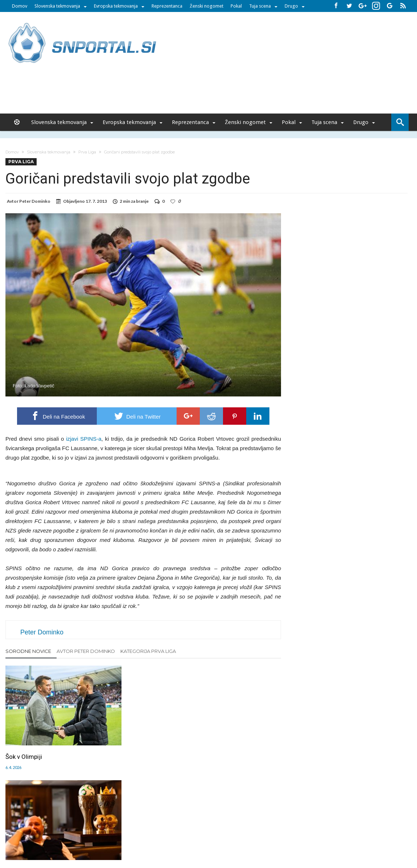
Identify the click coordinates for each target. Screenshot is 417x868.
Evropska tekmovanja (116, 6)
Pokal (236, 6)
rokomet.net (174, 836)
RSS (211, 821)
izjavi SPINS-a (84, 439)
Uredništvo (84, 821)
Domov (20, 6)
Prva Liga (87, 152)
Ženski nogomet (207, 6)
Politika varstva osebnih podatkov (326, 821)
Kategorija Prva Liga (148, 651)
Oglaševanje (115, 821)
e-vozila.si (233, 836)
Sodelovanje (166, 821)
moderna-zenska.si (270, 836)
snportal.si (145, 836)
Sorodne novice (28, 651)
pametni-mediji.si (110, 836)
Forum (61, 821)
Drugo (291, 6)
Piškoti (140, 821)
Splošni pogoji (269, 821)
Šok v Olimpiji (24, 737)
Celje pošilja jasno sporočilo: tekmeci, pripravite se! (139, 741)
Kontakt (193, 821)
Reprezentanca (167, 6)
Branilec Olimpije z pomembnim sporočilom (237, 741)
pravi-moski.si (311, 836)
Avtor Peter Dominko (86, 651)
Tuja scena (260, 6)
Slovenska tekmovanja (57, 6)
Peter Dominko (35, 201)
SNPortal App (234, 821)
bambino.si (205, 836)
